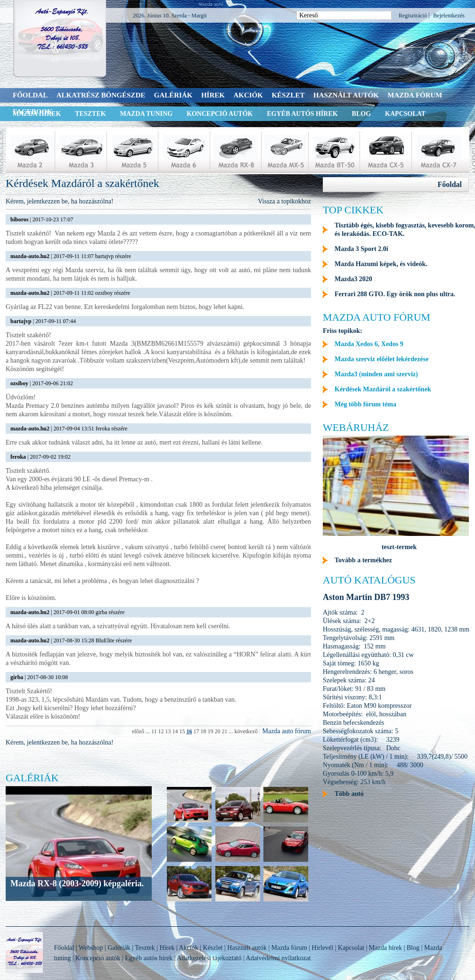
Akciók (248, 95)
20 (217, 731)
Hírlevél (322, 948)
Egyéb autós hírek (302, 114)
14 (175, 731)
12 (161, 731)
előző (138, 731)
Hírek (213, 95)
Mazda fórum (415, 95)
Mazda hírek (385, 948)
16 (189, 731)
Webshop (91, 948)
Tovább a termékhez (363, 560)
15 (182, 731)
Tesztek (90, 114)
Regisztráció (413, 16)
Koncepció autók (220, 114)
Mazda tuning (146, 114)
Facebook (33, 112)
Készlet (288, 95)
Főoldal (30, 95)
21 (224, 731)
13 (168, 731)
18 (203, 731)
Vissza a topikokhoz (284, 201)
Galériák (173, 95)
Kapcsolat (405, 114)
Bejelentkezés (449, 16)
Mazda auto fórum (287, 731)
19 (210, 731)
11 (154, 731)
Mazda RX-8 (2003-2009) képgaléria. (77, 883)
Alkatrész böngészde (101, 95)
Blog (361, 114)
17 (196, 731)
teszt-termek (399, 547)
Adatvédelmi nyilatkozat (278, 958)
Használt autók (346, 95)
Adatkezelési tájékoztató (209, 958)
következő (246, 731)
